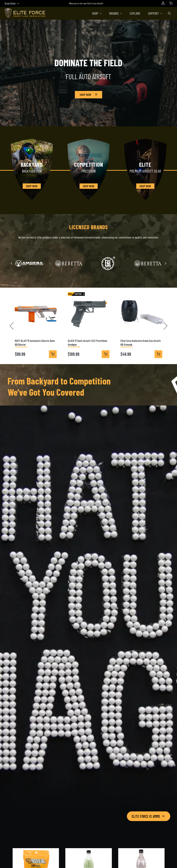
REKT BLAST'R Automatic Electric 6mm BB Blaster (35, 343)
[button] (97, 13)
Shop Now (89, 95)
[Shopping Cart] (171, 3)
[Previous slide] (11, 263)
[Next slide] (166, 263)
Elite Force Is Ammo (149, 816)
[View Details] (53, 354)
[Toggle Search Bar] (169, 13)
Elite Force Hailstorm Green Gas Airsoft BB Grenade (141, 343)
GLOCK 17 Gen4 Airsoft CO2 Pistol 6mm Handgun (87, 343)
